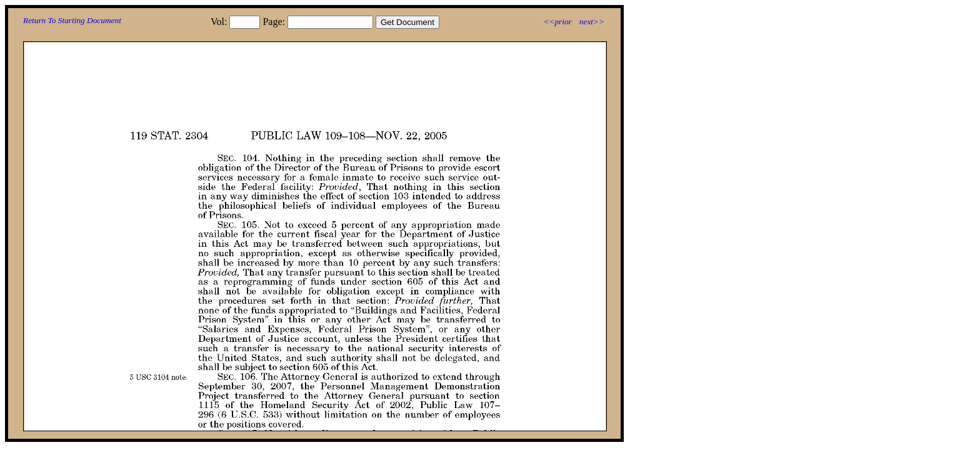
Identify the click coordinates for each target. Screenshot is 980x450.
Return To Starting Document (72, 20)
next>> (592, 22)
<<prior (557, 22)
